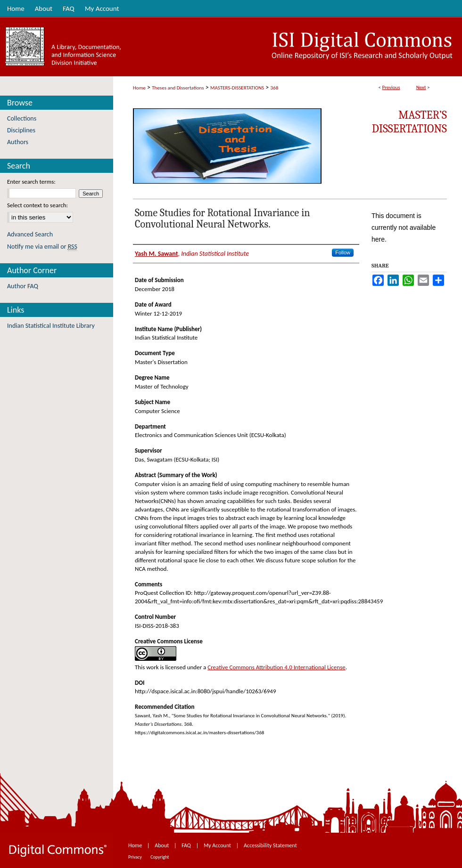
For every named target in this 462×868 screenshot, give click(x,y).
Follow (343, 252)
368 (275, 88)
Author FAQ (23, 286)
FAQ (187, 845)
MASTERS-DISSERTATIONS (237, 88)
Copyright (160, 857)
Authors (18, 142)
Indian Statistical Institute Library (51, 326)
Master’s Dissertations (409, 122)
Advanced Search (30, 234)
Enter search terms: (31, 182)
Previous (391, 87)
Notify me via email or (42, 247)
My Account (218, 845)
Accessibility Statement (270, 845)
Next (421, 87)
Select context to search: (37, 205)
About (162, 845)
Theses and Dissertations (178, 88)
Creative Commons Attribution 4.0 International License (276, 667)
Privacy (136, 857)
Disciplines (21, 130)
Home (139, 88)
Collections (22, 118)
